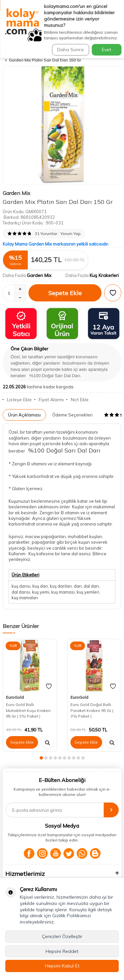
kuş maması (63, 592)
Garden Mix (17, 193)
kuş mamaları (25, 598)
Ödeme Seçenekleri (72, 415)
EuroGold (15, 697)
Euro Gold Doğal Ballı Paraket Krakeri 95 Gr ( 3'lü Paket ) (92, 710)
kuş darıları (61, 586)
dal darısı (21, 592)
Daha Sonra (70, 50)
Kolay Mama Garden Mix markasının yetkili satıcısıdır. (56, 244)
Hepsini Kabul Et (62, 966)
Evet (106, 50)
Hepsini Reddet (62, 951)
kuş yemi (41, 592)
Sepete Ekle (65, 293)
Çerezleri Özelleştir (62, 936)
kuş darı (40, 586)
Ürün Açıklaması (24, 415)
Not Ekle (78, 400)
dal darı (91, 586)
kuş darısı (21, 586)
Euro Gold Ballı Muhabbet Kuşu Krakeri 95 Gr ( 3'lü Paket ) (28, 710)
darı (78, 586)
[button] (41, 758)
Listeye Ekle (17, 400)
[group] (62, 125)
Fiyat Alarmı (49, 400)
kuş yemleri (88, 592)
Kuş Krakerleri (104, 275)
